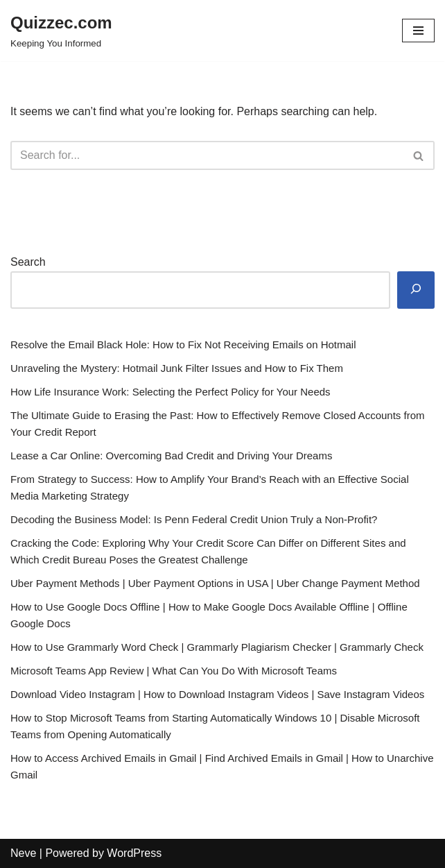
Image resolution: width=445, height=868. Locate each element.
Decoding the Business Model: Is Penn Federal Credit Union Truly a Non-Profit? (194, 519)
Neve (23, 853)
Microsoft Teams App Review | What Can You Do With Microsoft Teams (174, 671)
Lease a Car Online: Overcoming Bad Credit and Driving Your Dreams (171, 456)
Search (28, 262)
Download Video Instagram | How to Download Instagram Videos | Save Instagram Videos (217, 694)
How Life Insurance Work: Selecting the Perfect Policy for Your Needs (171, 392)
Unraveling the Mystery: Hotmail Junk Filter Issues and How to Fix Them (177, 368)
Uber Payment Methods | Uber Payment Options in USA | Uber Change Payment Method (215, 583)
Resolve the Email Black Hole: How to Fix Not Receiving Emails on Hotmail (183, 344)
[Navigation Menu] (418, 31)
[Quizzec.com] (61, 31)
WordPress (134, 853)
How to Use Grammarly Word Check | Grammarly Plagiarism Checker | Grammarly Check (217, 647)
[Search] (207, 155)
